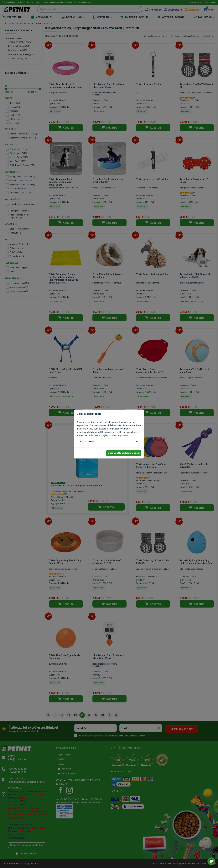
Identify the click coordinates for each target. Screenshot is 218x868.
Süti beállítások (87, 441)
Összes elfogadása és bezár (124, 453)
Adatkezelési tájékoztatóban (103, 435)
